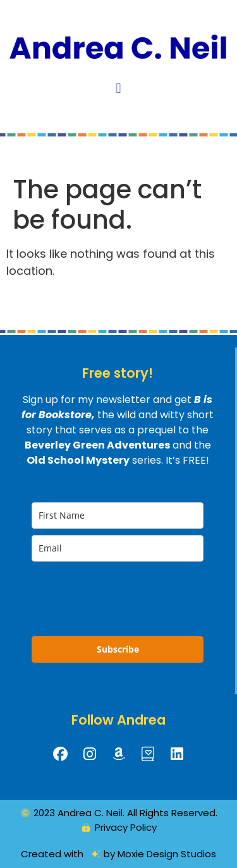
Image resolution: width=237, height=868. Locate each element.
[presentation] (106, 594)
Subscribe (118, 649)
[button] (118, 88)
